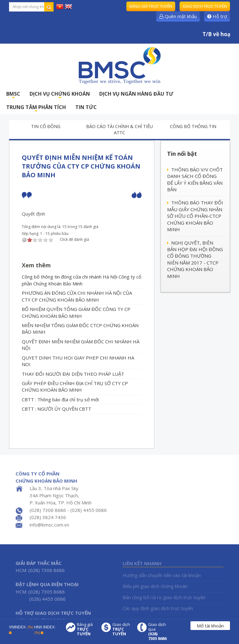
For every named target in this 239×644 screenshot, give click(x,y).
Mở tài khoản (210, 626)
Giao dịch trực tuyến (205, 6)
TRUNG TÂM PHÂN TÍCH (36, 109)
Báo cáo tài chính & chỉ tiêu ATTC (119, 129)
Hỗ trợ (217, 16)
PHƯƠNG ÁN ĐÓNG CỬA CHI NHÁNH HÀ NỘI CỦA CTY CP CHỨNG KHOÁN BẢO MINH (77, 296)
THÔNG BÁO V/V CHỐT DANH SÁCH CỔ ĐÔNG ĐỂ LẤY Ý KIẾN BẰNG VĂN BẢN (195, 179)
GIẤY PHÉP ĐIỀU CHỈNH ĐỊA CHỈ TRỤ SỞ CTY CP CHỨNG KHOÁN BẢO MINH (75, 386)
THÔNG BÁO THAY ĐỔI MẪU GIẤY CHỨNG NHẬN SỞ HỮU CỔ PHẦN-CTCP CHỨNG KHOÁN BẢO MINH (195, 216)
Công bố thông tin (193, 126)
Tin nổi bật (182, 154)
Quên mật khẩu (178, 16)
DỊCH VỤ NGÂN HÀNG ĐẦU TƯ (136, 94)
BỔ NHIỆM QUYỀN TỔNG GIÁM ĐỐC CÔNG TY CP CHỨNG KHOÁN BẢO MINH (76, 312)
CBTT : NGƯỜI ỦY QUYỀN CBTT (56, 409)
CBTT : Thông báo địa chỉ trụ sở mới (60, 399)
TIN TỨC (86, 107)
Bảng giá (86, 629)
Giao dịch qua (157, 632)
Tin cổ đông (46, 126)
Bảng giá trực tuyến (151, 6)
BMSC (13, 95)
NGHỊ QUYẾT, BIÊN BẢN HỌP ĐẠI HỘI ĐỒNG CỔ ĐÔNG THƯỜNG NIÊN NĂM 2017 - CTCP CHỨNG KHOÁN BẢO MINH (195, 259)
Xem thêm (36, 265)
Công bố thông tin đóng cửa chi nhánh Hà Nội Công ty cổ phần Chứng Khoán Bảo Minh (82, 280)
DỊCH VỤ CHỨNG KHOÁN (60, 95)
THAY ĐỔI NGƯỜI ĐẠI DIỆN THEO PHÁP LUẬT (73, 374)
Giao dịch (122, 629)
